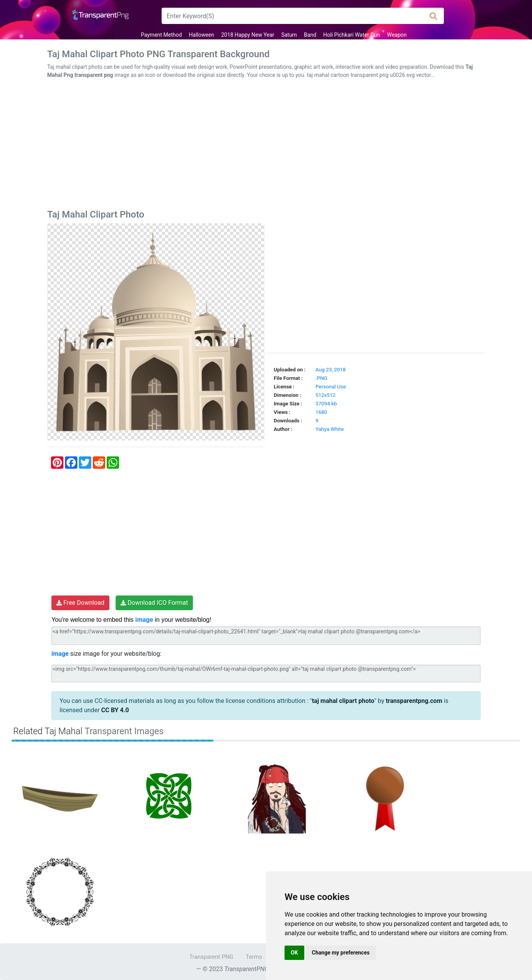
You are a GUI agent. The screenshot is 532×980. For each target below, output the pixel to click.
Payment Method (161, 35)
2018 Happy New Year (248, 35)
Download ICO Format (154, 603)
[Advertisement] (266, 146)
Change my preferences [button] (341, 953)
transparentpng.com (414, 701)
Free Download (80, 603)
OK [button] (294, 953)
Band (310, 35)
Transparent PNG (211, 957)
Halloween (201, 35)
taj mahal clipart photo (343, 701)
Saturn (289, 35)
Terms (254, 957)
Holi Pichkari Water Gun (352, 35)
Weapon (397, 35)
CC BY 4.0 (115, 710)
